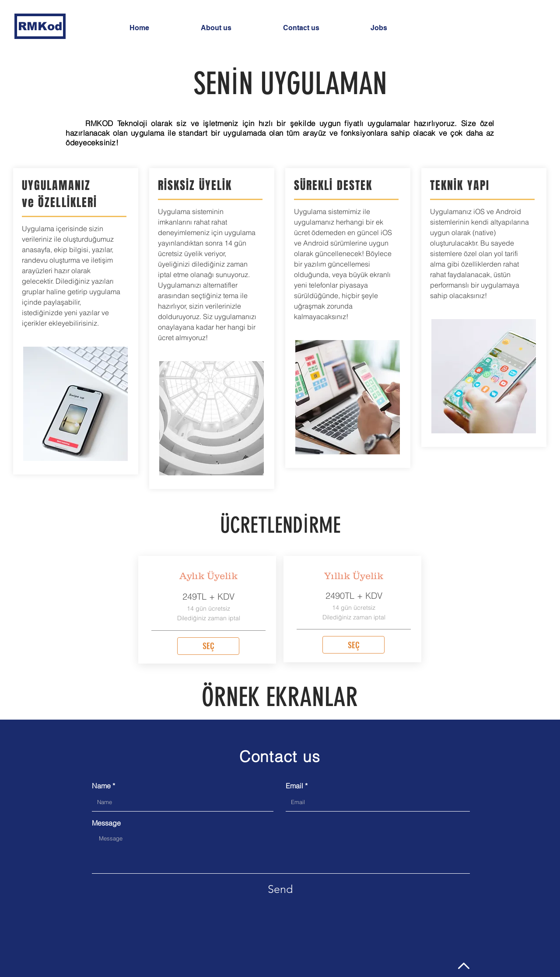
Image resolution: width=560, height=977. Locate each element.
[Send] (280, 889)
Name (101, 786)
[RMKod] (40, 26)
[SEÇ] (208, 646)
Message (106, 823)
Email (294, 786)
